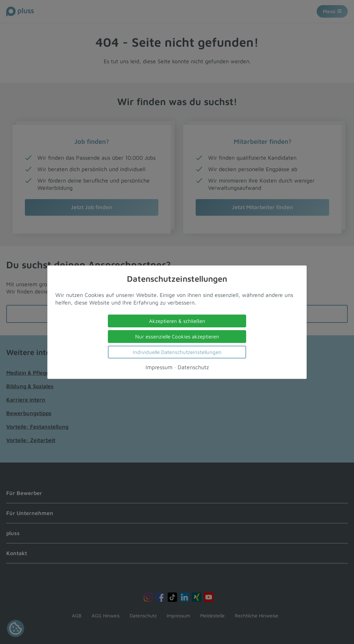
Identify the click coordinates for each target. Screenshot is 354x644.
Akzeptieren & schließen (177, 321)
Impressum (159, 367)
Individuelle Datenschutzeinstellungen (177, 352)
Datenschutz (193, 367)
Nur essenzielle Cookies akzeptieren (177, 336)
